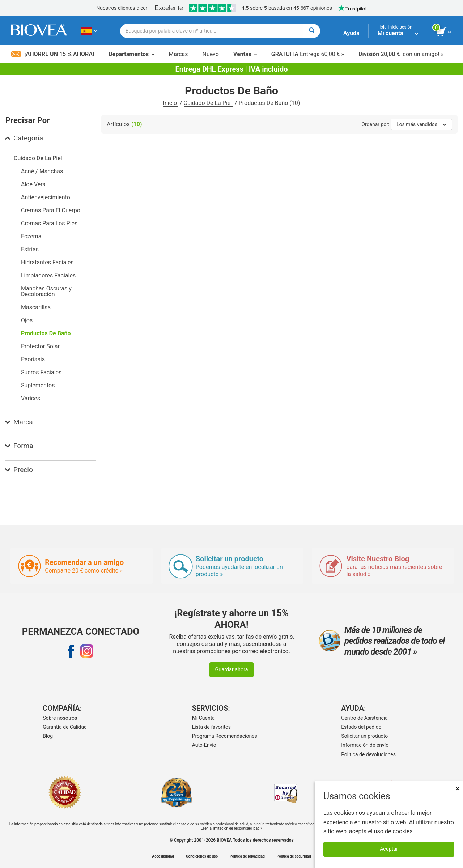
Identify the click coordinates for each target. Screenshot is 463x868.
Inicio (171, 103)
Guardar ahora (231, 670)
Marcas (178, 54)
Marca (19, 422)
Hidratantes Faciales (47, 262)
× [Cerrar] (458, 789)
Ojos (27, 320)
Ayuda (351, 33)
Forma (19, 446)
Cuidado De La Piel (209, 103)
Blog (48, 736)
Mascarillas (36, 307)
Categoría (24, 138)
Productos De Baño (46, 333)
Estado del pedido (361, 727)
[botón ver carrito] (444, 32)
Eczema (31, 236)
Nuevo (210, 54)
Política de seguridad (294, 856)
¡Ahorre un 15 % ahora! (52, 54)
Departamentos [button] (131, 54)
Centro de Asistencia (364, 718)
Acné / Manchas (42, 171)
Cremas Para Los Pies (49, 223)
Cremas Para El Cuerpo (51, 210)
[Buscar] (312, 31)
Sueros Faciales (41, 372)
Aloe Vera (33, 184)
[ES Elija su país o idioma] (89, 31)
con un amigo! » (401, 54)
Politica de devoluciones (368, 754)
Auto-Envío (204, 745)
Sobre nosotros (60, 718)
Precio (19, 470)
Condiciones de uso (202, 856)
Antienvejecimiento (46, 197)
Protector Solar (40, 346)
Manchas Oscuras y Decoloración (46, 291)
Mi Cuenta (203, 718)
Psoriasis (33, 359)
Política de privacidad (247, 856)
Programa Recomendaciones (225, 736)
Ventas (245, 54)
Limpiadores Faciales (48, 275)
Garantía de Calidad (65, 727)
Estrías (30, 249)
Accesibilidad (163, 856)
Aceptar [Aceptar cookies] (389, 849)
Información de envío (365, 745)
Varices (31, 398)
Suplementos (38, 385)
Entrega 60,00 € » (308, 54)
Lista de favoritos (211, 727)
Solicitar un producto (364, 736)
